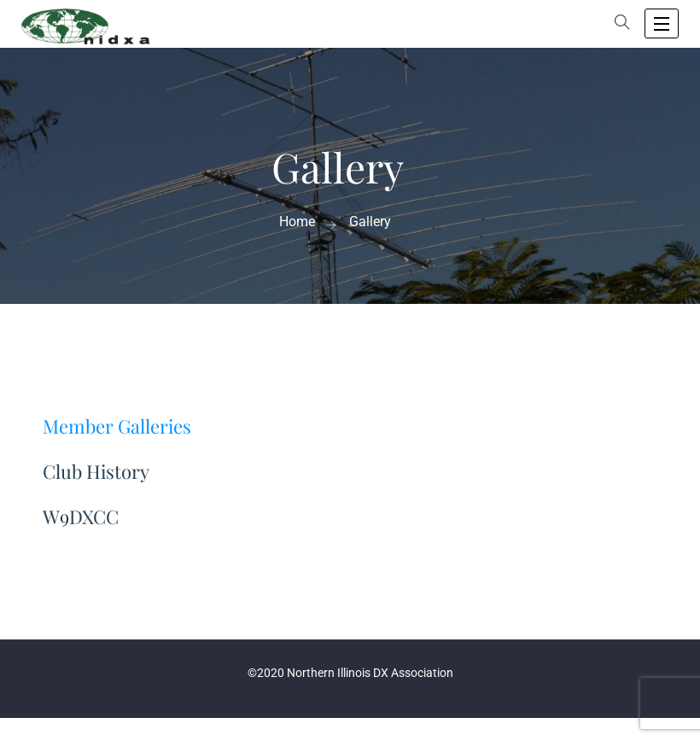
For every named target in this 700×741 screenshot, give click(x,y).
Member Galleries (117, 426)
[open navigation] (662, 23)
